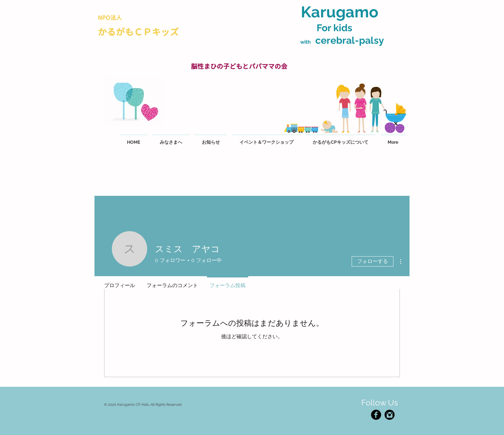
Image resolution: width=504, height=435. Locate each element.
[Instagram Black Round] (390, 415)
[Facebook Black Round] (376, 415)
